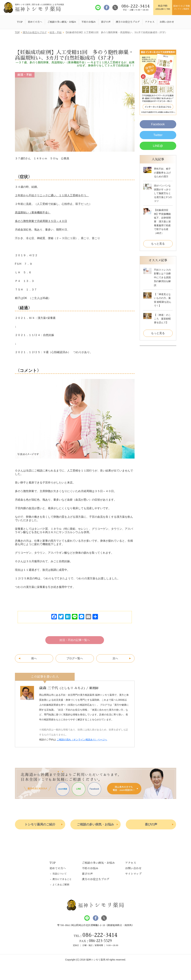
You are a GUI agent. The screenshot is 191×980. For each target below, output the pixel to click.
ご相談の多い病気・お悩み (62, 22)
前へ (34, 658)
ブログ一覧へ (75, 658)
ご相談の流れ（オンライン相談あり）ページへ (82, 740)
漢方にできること (62, 879)
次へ (115, 658)
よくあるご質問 (61, 885)
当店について (60, 874)
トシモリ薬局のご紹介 (40, 824)
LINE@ (158, 146)
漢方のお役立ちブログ (128, 22)
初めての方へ (35, 22)
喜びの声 (106, 22)
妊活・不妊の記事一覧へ (75, 640)
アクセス (150, 22)
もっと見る (158, 244)
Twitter (158, 135)
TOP (20, 22)
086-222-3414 (100, 935)
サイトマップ (133, 874)
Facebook (158, 124)
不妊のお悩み (89, 22)
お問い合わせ (167, 22)
